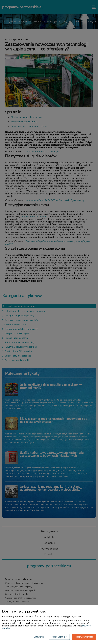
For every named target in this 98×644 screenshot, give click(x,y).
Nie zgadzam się (59, 637)
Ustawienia (39, 637)
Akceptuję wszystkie (84, 637)
